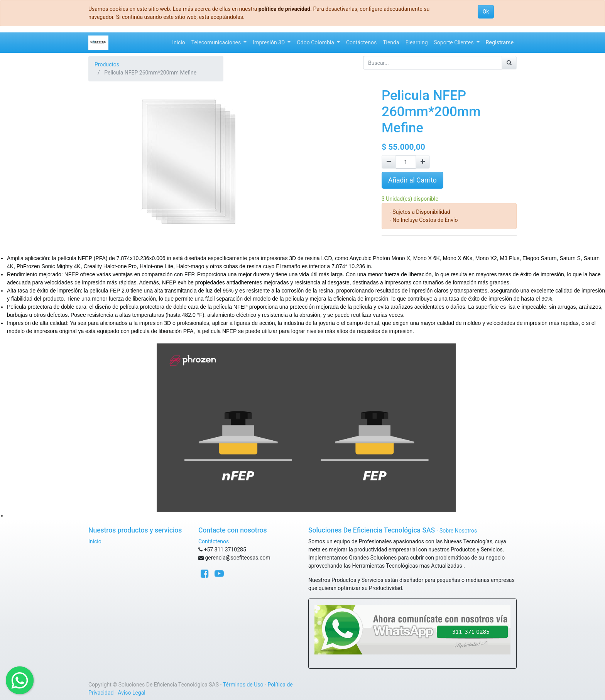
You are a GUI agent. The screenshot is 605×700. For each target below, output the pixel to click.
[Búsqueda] (509, 63)
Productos (107, 64)
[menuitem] (179, 43)
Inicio (95, 541)
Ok (486, 12)
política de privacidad (284, 9)
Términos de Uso (243, 685)
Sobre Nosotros (458, 531)
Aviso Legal (132, 693)
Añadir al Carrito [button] (412, 180)
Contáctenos (214, 541)
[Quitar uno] (389, 162)
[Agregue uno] (423, 162)
